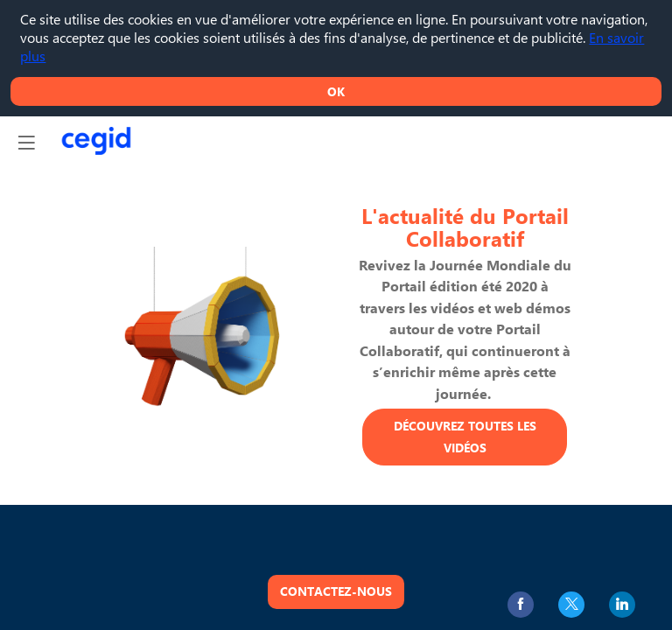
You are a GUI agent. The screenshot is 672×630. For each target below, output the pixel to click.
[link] (521, 605)
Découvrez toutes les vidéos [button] (465, 437)
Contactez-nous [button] (336, 591)
